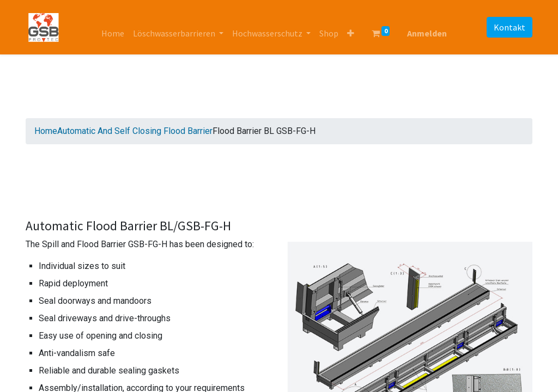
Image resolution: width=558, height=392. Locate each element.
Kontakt (510, 27)
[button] (351, 33)
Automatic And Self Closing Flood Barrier (135, 131)
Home (46, 131)
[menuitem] (113, 33)
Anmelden (427, 33)
